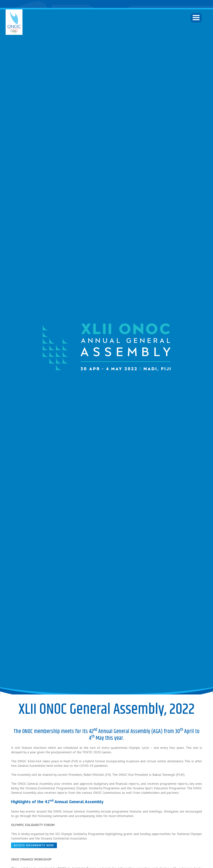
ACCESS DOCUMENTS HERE (34, 845)
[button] (196, 18)
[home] (14, 22)
